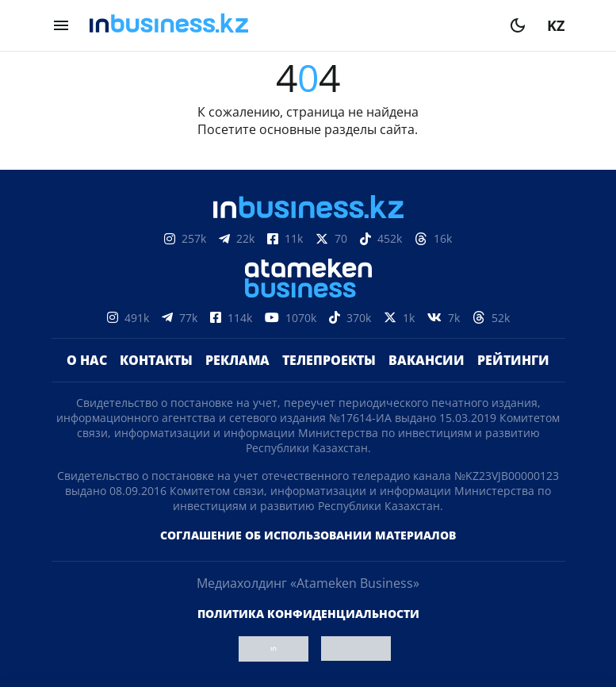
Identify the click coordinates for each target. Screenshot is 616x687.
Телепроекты (329, 360)
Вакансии (427, 360)
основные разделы (318, 129)
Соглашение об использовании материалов (308, 535)
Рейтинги (513, 360)
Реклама (237, 360)
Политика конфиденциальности (308, 614)
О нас (87, 360)
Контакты (156, 360)
